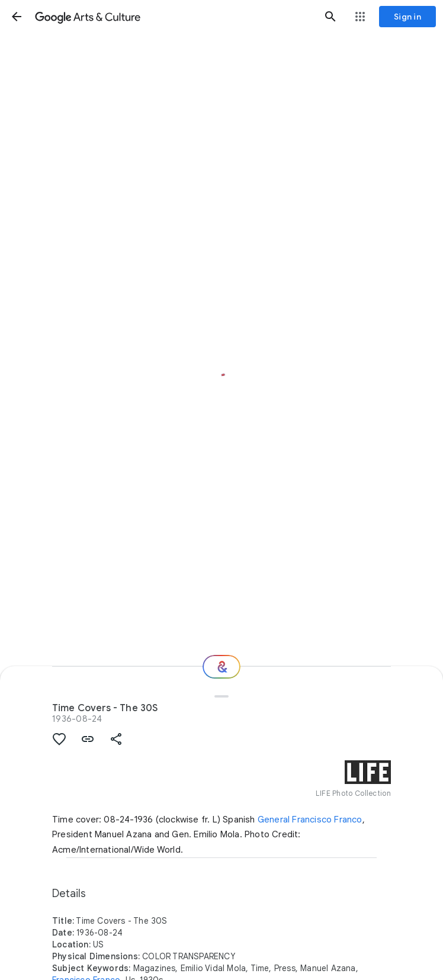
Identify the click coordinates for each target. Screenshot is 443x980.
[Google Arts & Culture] (174, 17)
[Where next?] (221, 667)
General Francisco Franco (310, 820)
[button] (17, 17)
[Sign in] (407, 17)
